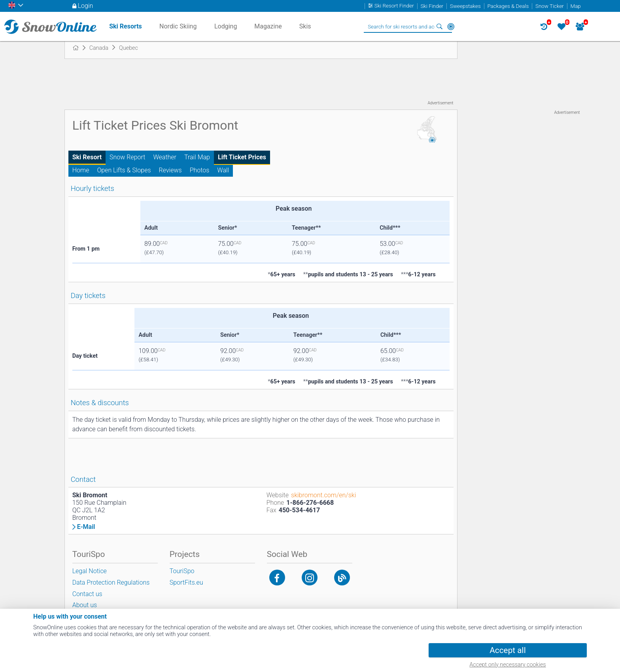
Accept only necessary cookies (508, 665)
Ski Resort (87, 157)
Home (81, 170)
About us (85, 605)
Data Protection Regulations (111, 582)
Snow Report (127, 157)
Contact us (87, 594)
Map (576, 6)
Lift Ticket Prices (242, 157)
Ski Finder (432, 6)
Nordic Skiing (178, 26)
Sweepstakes (465, 6)
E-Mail (86, 527)
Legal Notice (90, 571)
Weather (165, 157)
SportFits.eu (186, 582)
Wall (223, 170)
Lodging (226, 26)
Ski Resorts (126, 26)
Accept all (508, 650)
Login (86, 6)
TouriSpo (182, 571)
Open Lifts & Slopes (124, 170)
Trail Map (197, 157)
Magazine (268, 26)
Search (440, 26)
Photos (200, 170)
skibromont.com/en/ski (323, 495)
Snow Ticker (550, 6)
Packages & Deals (508, 6)
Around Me (451, 26)
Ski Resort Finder (394, 6)
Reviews (170, 170)
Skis (305, 26)
